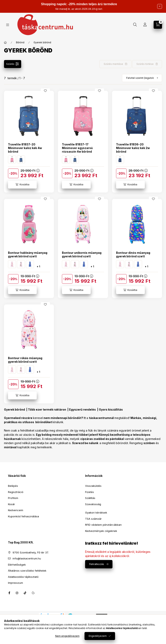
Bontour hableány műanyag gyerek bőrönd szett (28, 254)
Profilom (13, 498)
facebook (9, 593)
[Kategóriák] (8, 25)
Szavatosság (93, 504)
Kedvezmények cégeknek (101, 531)
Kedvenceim (16, 510)
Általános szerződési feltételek (27, 571)
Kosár (11, 504)
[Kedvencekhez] (45, 91)
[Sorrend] (142, 78)
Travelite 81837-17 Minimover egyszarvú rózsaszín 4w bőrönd (77, 148)
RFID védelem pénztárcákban (103, 525)
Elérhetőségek (17, 565)
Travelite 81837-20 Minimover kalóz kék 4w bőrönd (25, 148)
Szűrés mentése (113, 64)
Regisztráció (16, 492)
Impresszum (15, 583)
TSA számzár (93, 519)
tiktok (25, 593)
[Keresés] (135, 25)
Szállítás (90, 498)
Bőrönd (20, 42)
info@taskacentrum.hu (27, 558)
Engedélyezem (98, 636)
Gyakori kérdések (96, 513)
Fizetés (89, 492)
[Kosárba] (22, 185)
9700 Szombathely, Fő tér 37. (31, 552)
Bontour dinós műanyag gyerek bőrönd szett (133, 254)
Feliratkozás (97, 564)
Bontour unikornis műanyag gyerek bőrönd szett (82, 254)
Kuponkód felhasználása (23, 516)
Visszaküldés (93, 486)
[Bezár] (160, 6)
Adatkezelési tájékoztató (23, 577)
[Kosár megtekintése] (158, 25)
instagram (17, 593)
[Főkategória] (5, 42)
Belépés (13, 486)
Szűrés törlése (145, 64)
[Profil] (145, 25)
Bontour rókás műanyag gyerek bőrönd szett (25, 360)
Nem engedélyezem (67, 636)
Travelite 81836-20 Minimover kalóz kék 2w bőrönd (133, 148)
